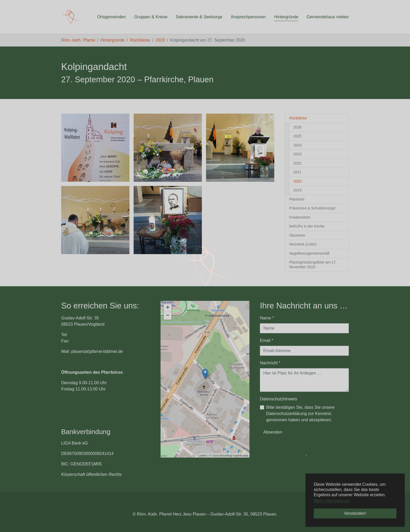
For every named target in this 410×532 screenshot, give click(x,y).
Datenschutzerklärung (328, 455)
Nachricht (270, 363)
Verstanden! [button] (355, 513)
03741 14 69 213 (86, 341)
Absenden (273, 432)
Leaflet (203, 455)
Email (267, 340)
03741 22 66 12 (83, 335)
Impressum (294, 455)
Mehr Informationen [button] (332, 501)
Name (267, 318)
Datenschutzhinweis (278, 399)
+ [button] (168, 308)
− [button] (168, 316)
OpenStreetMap (222, 455)
